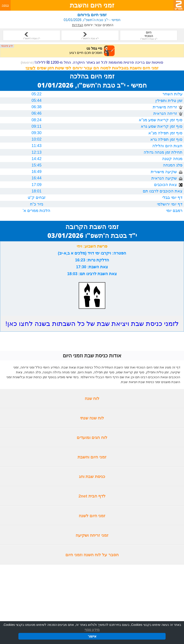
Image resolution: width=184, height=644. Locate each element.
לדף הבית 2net (92, 496)
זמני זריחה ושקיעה (92, 535)
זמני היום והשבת (92, 457)
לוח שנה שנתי (92, 418)
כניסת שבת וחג (92, 477)
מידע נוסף (92, 630)
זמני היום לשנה (92, 516)
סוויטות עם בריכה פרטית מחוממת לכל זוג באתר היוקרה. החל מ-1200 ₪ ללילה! (92, 62)
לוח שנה (92, 398)
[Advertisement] (92, 597)
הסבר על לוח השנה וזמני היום (92, 555)
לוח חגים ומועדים (92, 437)
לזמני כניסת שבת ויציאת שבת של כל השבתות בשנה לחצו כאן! (92, 324)
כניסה (5, 5)
